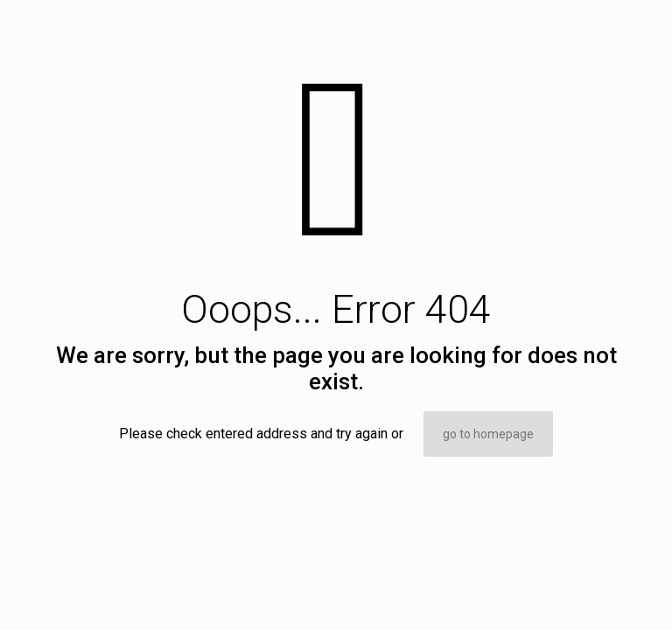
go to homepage (488, 434)
